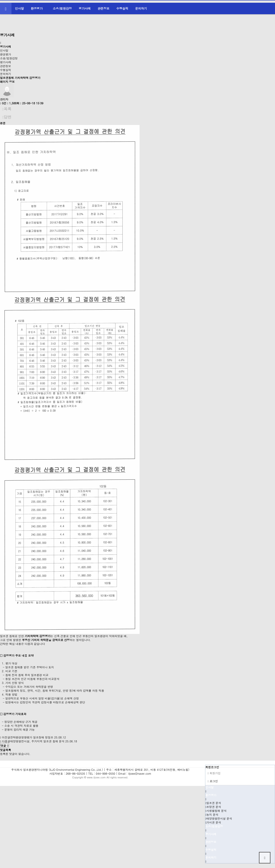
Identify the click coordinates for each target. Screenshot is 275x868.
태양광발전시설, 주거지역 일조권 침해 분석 (37, 741)
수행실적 (122, 8)
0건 (3, 103)
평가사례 (85, 8)
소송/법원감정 (62, 8)
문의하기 (141, 8)
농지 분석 (212, 814)
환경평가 (37, 8)
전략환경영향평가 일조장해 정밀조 (32, 737)
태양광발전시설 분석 (219, 818)
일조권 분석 (213, 803)
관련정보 (104, 8)
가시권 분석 (213, 822)
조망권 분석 (213, 807)
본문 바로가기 (0, 0)
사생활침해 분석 (216, 811)
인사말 (19, 8)
